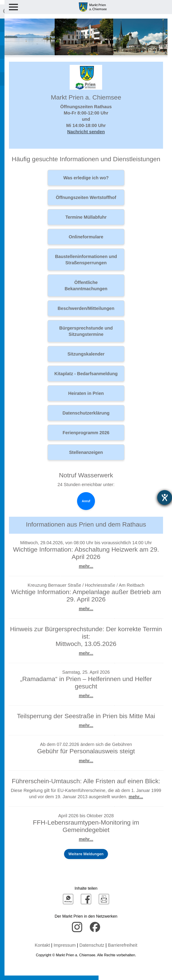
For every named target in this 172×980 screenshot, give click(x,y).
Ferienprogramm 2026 (86, 433)
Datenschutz (92, 945)
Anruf (86, 501)
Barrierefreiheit (123, 945)
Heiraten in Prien (86, 393)
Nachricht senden (86, 132)
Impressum (65, 945)
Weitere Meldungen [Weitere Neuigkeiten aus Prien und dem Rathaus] (86, 854)
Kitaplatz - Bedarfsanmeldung (86, 374)
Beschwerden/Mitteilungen (86, 308)
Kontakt (42, 945)
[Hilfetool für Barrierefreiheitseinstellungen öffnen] (165, 497)
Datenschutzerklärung (86, 413)
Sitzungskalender (86, 354)
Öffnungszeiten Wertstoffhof (86, 197)
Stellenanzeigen (86, 452)
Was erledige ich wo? (86, 178)
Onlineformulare (86, 237)
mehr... (86, 566)
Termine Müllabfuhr (86, 217)
